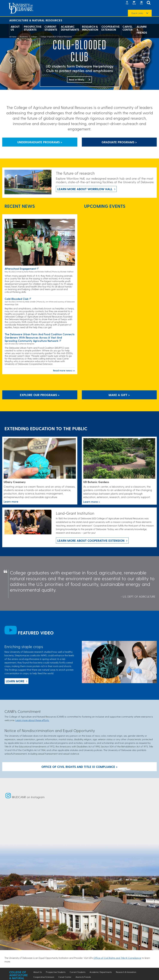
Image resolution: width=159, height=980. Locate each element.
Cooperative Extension (111, 28)
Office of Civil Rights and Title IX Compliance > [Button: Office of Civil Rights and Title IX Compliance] (79, 767)
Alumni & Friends (142, 30)
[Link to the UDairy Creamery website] (40, 459)
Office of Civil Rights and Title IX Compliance (117, 958)
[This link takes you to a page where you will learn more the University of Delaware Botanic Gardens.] (119, 459)
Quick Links (137, 13)
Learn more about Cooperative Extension (91, 540)
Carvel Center (128, 28)
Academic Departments (70, 28)
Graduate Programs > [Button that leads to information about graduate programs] (119, 142)
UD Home (13, 37)
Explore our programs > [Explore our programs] (40, 395)
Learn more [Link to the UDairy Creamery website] (11, 501)
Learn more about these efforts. (32, 720)
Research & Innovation (90, 28)
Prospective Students (33, 28)
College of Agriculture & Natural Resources (56, 37)
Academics (24, 37)
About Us (15, 28)
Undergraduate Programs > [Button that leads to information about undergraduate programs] (40, 142)
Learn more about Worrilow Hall (85, 189)
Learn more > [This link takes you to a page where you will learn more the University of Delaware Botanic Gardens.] (92, 502)
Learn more (15, 681)
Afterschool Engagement (20, 269)
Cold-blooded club (17, 299)
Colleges (34, 37)
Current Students (51, 28)
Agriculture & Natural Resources (36, 20)
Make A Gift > (119, 395)
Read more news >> (64, 370)
